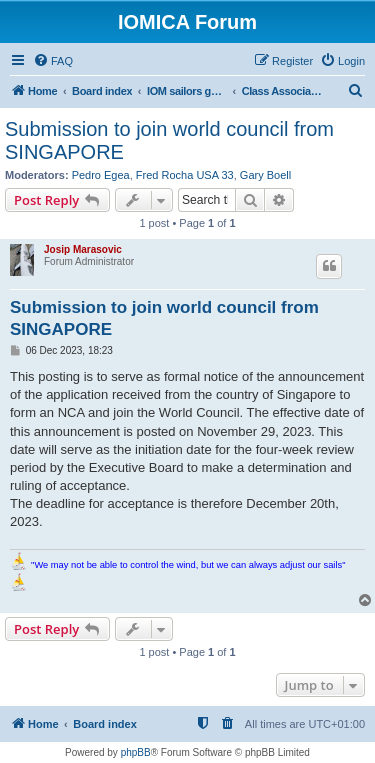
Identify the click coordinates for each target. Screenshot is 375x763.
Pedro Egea (101, 175)
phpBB (136, 752)
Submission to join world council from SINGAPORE (169, 140)
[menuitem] (53, 61)
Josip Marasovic (83, 249)
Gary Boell (265, 175)
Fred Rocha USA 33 (185, 175)
